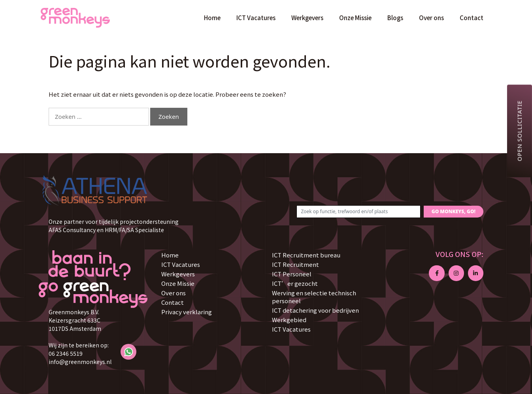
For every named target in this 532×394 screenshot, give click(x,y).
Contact (472, 18)
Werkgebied (289, 320)
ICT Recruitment (295, 264)
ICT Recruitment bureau (306, 255)
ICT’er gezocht (295, 283)
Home (212, 18)
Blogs (395, 18)
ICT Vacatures (256, 18)
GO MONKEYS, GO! (454, 211)
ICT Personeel (292, 274)
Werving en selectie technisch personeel (314, 297)
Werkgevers (307, 18)
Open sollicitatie (519, 131)
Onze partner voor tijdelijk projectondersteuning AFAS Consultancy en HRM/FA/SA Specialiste (114, 226)
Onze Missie (355, 18)
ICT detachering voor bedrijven (315, 310)
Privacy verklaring (187, 312)
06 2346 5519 (66, 353)
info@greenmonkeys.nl (80, 362)
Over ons (431, 18)
